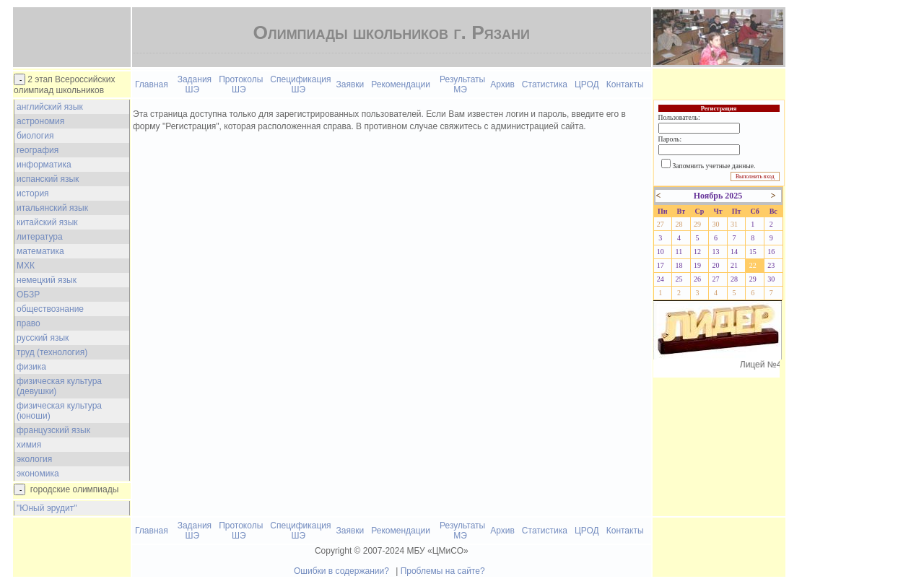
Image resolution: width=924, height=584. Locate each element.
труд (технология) (52, 352)
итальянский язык (52, 208)
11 (679, 252)
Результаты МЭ (462, 84)
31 (734, 224)
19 (697, 265)
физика (31, 367)
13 (716, 252)
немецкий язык (47, 280)
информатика (44, 165)
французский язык (53, 430)
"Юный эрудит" (47, 508)
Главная (152, 84)
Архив (502, 84)
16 (771, 252)
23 (771, 265)
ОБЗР (28, 295)
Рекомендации (401, 84)
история (33, 193)
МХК (26, 266)
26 (697, 279)
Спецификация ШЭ (300, 84)
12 (697, 252)
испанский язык (48, 179)
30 (716, 224)
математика (40, 251)
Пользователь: (679, 117)
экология (34, 459)
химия (29, 445)
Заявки (350, 84)
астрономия (40, 121)
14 (734, 252)
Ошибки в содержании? (341, 571)
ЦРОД (587, 84)
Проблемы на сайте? (443, 571)
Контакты (625, 84)
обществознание (50, 309)
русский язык (43, 338)
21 (734, 265)
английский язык (50, 107)
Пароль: (670, 139)
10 (661, 252)
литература (40, 237)
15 (753, 252)
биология (35, 136)
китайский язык (47, 222)
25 (679, 279)
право (29, 323)
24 (661, 279)
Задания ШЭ (195, 84)
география (38, 150)
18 (679, 265)
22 (753, 265)
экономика (38, 474)
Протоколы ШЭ (241, 84)
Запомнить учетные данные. (714, 166)
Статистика (545, 84)
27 (661, 224)
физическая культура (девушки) (59, 386)
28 (679, 224)
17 (661, 265)
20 (716, 265)
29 (697, 224)
